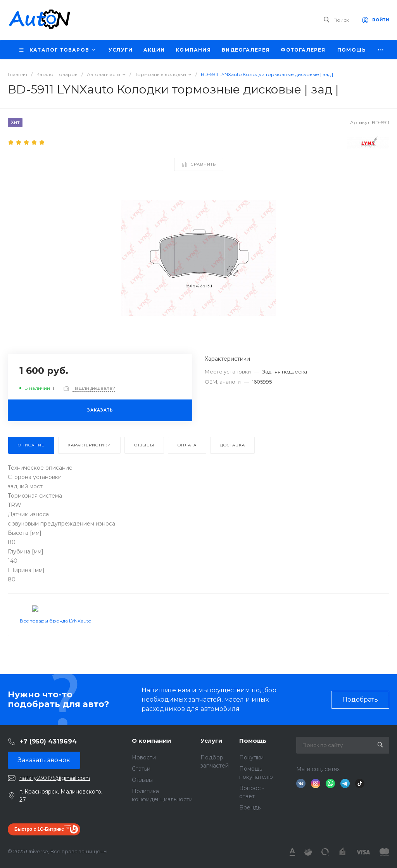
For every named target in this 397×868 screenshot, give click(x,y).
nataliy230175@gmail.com (55, 778)
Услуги (211, 741)
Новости (144, 757)
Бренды (250, 807)
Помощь (253, 741)
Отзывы (142, 780)
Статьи (141, 769)
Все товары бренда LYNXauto (55, 639)
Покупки (251, 757)
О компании (152, 741)
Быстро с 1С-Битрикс (39, 829)
